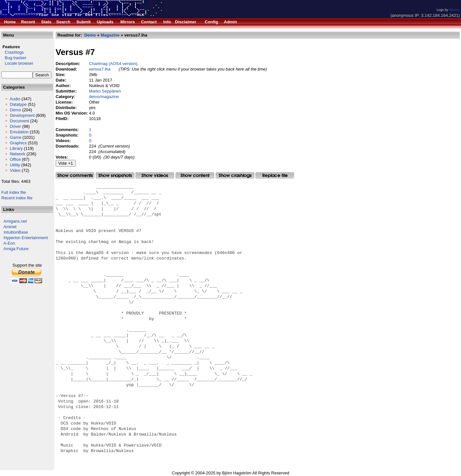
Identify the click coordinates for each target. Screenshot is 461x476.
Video (15, 170)
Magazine (110, 35)
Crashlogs (12, 52)
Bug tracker (14, 58)
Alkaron (454, 10)
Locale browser (17, 63)
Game (15, 137)
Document (19, 121)
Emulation (19, 132)
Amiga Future (16, 249)
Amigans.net (15, 221)
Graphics (18, 143)
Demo (15, 110)
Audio (15, 99)
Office (15, 159)
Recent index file (17, 198)
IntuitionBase (16, 232)
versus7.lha (100, 69)
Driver (15, 126)
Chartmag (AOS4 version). (114, 64)
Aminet (10, 227)
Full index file (14, 192)
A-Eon (9, 243)
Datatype (18, 104)
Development (22, 115)
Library (16, 148)
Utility (15, 165)
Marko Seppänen (105, 91)
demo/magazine (104, 97)
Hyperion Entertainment (26, 238)
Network (17, 154)
